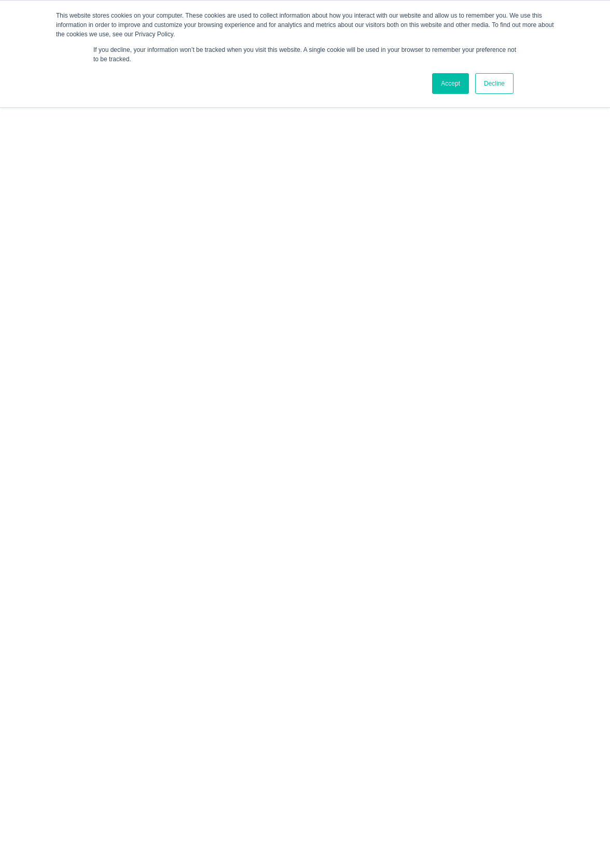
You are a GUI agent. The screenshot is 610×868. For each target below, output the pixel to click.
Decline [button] (494, 84)
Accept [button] (450, 84)
